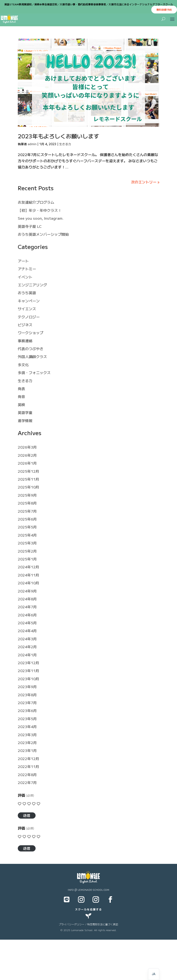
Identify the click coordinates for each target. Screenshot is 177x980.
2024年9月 (27, 591)
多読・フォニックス (34, 372)
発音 (21, 396)
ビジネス (25, 325)
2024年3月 (27, 639)
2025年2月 (27, 551)
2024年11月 (28, 575)
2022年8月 (27, 774)
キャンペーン (29, 301)
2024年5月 (27, 623)
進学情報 (25, 421)
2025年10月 (28, 487)
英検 (21, 404)
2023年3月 (27, 735)
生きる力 (65, 144)
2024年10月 (28, 583)
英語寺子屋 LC (30, 226)
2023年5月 (27, 719)
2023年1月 (27, 750)
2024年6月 (27, 615)
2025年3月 (27, 543)
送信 (27, 815)
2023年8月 (27, 695)
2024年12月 (28, 567)
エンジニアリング (32, 285)
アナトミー (27, 269)
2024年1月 (27, 655)
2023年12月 (28, 663)
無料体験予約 (164, 10)
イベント (25, 277)
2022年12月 (28, 758)
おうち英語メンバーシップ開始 (43, 234)
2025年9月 (27, 495)
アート (23, 261)
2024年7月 (27, 607)
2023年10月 (28, 679)
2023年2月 (27, 742)
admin (32, 144)
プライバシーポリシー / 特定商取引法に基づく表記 (88, 924)
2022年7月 (27, 782)
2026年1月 (27, 463)
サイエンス (27, 309)
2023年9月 (27, 687)
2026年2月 (27, 455)
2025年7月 (27, 511)
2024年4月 (27, 631)
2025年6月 (27, 519)
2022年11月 (28, 766)
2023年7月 (27, 703)
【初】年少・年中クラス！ (40, 210)
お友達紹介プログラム (36, 202)
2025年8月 (27, 503)
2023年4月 (27, 726)
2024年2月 (27, 647)
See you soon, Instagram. (41, 218)
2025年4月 (27, 535)
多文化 (23, 365)
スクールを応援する (88, 909)
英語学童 (25, 412)
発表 (21, 388)
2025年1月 (27, 559)
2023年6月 (27, 710)
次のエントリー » (145, 182)
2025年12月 (28, 471)
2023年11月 (28, 671)
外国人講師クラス (32, 356)
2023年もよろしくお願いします (58, 136)
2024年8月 (27, 599)
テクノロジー (29, 317)
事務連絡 (25, 341)
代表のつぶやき (31, 349)
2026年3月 (27, 447)
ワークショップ (31, 333)
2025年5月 (27, 527)
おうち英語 (27, 293)
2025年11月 (28, 479)
